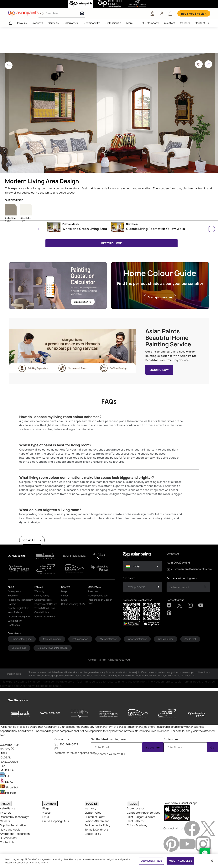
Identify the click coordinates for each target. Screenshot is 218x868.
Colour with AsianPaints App (53, 648)
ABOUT (6, 804)
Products (37, 23)
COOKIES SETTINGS (151, 861)
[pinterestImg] (171, 844)
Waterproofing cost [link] (98, 596)
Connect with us (175, 600)
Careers (185, 23)
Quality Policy (93, 813)
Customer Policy (95, 817)
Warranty (90, 808)
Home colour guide (22, 639)
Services (53, 23)
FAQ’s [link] (64, 600)
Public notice (14, 674)
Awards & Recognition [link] (19, 616)
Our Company (150, 23)
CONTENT (50, 804)
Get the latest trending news (182, 578)
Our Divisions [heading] (18, 700)
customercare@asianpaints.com (191, 569)
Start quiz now (160, 297)
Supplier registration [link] (18, 608)
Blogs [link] (64, 591)
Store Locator (135, 808)
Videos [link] (65, 596)
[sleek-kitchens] (21, 714)
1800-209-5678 (181, 562)
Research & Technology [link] (20, 600)
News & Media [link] (15, 612)
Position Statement (97, 821)
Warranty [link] (39, 591)
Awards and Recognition (15, 834)
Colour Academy (137, 825)
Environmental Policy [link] (46, 604)
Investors (169, 23)
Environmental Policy (97, 825)
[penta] (197, 714)
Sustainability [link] (15, 621)
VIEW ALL (30, 540)
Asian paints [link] (14, 591)
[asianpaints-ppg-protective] (167, 714)
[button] (170, 13)
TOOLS (133, 804)
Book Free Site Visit (194, 14)
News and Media (10, 829)
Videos (46, 813)
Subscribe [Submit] (153, 747)
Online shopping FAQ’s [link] (73, 604)
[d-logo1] (47, 556)
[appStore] (131, 624)
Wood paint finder (137, 639)
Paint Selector (136, 821)
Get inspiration (80, 639)
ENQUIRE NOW (159, 370)
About (11, 587)
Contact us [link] (14, 625)
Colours (22, 23)
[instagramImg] (203, 844)
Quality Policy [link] (42, 596)
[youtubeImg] (187, 844)
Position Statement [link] (45, 616)
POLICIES (92, 804)
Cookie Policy (93, 834)
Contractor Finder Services (143, 813)
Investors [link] (13, 596)
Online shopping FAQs (56, 821)
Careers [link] (12, 604)
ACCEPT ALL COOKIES (180, 861)
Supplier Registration (13, 825)
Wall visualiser (166, 639)
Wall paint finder (108, 639)
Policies (39, 587)
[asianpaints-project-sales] (109, 714)
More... (131, 23)
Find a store (129, 578)
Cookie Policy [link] (42, 612)
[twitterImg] (208, 828)
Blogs (46, 808)
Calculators (71, 23)
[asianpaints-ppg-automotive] (138, 714)
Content (66, 587)
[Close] (212, 861)
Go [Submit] (212, 747)
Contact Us (173, 554)
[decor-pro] (79, 714)
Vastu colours (19, 648)
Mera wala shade (52, 639)
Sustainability (91, 23)
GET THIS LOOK (112, 243)
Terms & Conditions (97, 829)
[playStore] (152, 624)
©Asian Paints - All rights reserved (109, 660)
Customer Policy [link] (43, 600)
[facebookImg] (192, 828)
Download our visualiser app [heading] (180, 803)
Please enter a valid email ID (108, 754)
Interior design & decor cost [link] (100, 601)
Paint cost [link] (93, 591)
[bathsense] (50, 714)
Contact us (202, 23)
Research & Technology (14, 817)
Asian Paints (8, 808)
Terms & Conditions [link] (45, 608)
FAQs (46, 817)
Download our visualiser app (138, 600)
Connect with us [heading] (174, 828)
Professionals (113, 23)
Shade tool (190, 639)
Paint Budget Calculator (142, 817)
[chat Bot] (205, 853)
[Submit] (158, 587)
